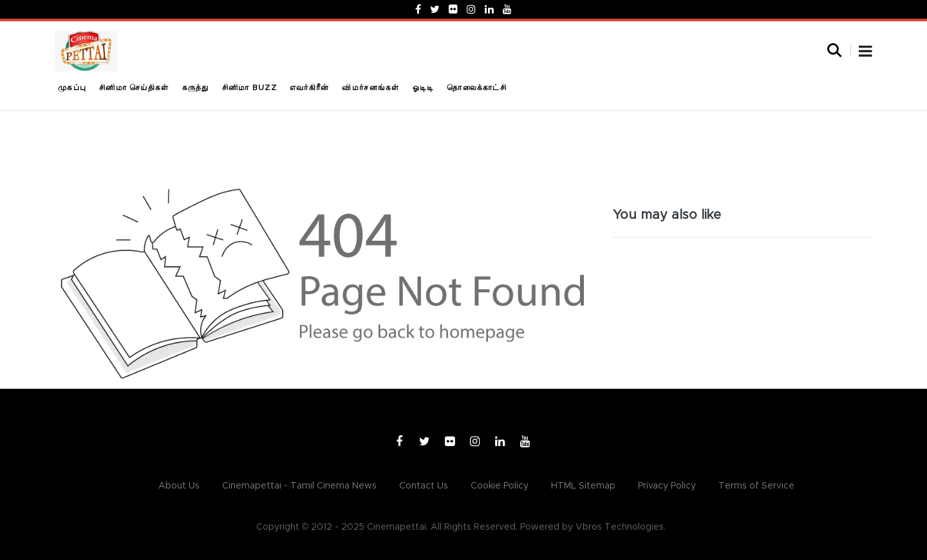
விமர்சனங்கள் (370, 88)
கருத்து (196, 88)
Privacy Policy (667, 486)
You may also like (667, 215)
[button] (866, 53)
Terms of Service (756, 486)
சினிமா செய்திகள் (134, 88)
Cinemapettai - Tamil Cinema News (299, 486)
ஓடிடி (424, 88)
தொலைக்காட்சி (477, 88)
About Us (179, 486)
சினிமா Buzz (249, 88)
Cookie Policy (500, 486)
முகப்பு (72, 88)
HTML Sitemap (583, 486)
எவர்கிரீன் (310, 88)
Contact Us (424, 486)
